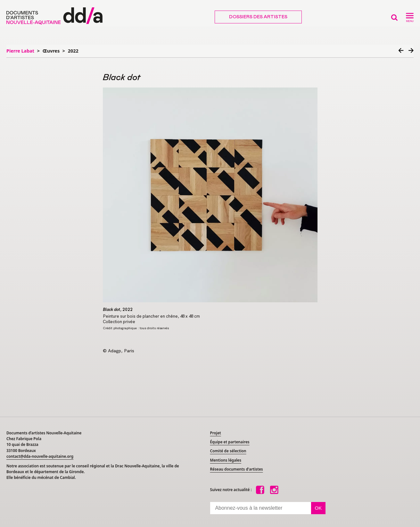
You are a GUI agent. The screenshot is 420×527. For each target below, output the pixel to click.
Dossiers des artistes (258, 17)
